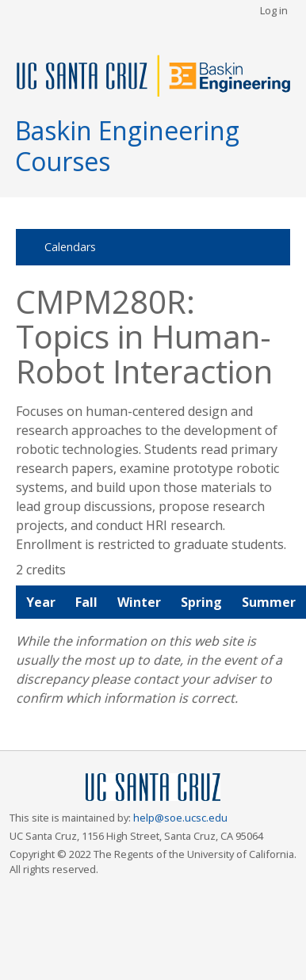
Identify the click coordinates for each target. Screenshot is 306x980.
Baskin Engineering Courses (127, 145)
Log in (274, 10)
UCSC (153, 788)
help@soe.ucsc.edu (180, 818)
